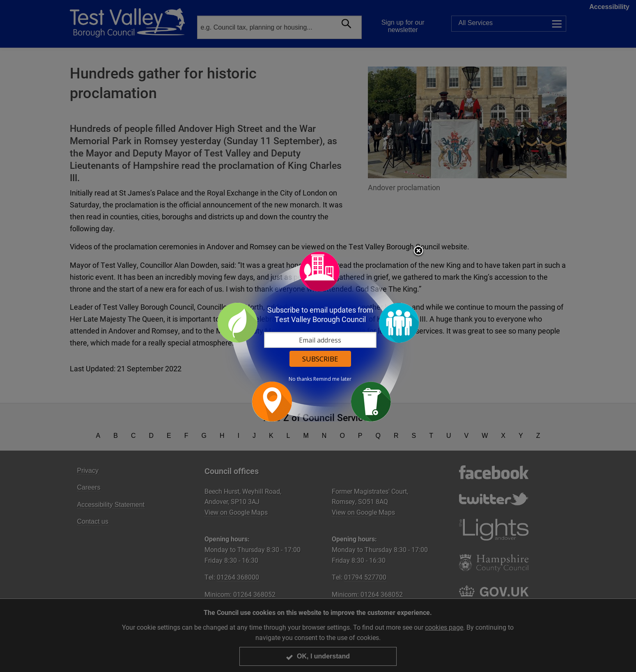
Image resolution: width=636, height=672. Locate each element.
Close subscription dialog (418, 251)
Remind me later (332, 379)
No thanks (300, 379)
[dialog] (318, 336)
